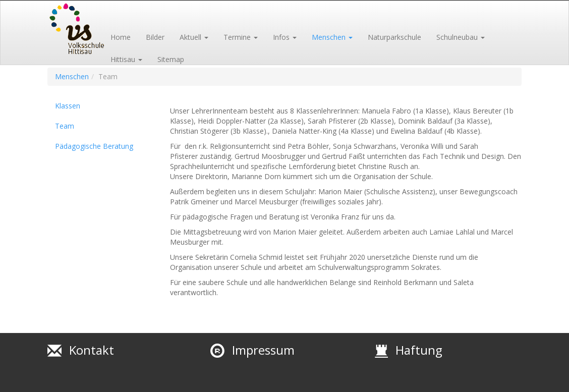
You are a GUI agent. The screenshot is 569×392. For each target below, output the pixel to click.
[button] (194, 31)
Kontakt (92, 350)
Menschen (72, 76)
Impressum (263, 350)
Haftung (419, 350)
